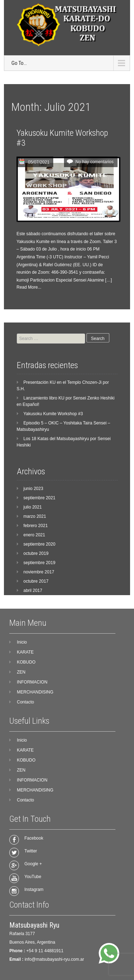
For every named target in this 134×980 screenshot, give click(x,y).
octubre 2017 (36, 581)
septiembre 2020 (39, 544)
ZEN (21, 672)
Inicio (22, 642)
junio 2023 (33, 489)
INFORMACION (32, 682)
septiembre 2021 (39, 498)
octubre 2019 (36, 553)
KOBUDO (26, 662)
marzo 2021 (35, 516)
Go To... (19, 63)
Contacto (25, 702)
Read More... (29, 287)
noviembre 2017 (39, 572)
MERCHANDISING (35, 692)
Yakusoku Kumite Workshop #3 (53, 414)
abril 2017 (33, 590)
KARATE (25, 652)
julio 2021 (33, 507)
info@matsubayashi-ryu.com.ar (54, 959)
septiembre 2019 (39, 563)
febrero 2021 (36, 526)
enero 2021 (34, 535)
